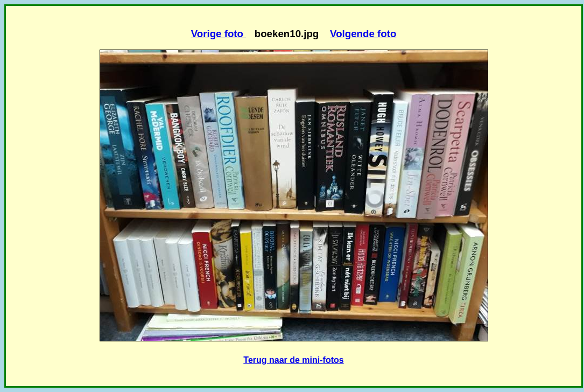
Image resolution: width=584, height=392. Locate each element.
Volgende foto (363, 34)
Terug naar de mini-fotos (293, 360)
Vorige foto (219, 34)
